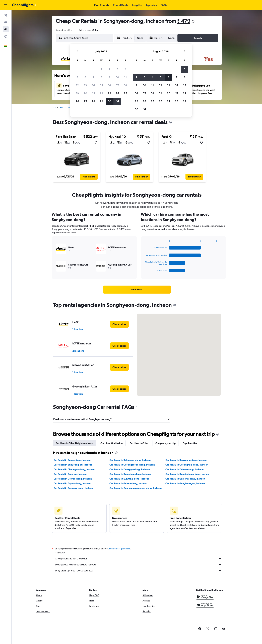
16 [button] (110, 85)
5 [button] (77, 77)
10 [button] (118, 77)
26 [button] (77, 101)
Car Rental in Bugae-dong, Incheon (72, 460)
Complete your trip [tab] (166, 443)
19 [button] (77, 93)
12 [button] (77, 85)
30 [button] (109, 101)
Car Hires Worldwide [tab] (112, 443)
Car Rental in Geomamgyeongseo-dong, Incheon (136, 488)
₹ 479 (184, 21)
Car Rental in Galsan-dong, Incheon (128, 483)
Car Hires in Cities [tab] (139, 443)
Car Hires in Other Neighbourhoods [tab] (75, 443)
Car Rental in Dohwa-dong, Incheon (184, 469)
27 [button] (85, 101)
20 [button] (85, 93)
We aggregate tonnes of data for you (139, 564)
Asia (61, 107)
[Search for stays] (6, 22)
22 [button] (101, 93)
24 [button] (117, 93)
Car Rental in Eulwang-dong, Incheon (129, 479)
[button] (6, 5)
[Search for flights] (6, 15)
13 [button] (85, 85)
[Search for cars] (6, 29)
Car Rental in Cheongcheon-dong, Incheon (132, 465)
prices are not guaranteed (120, 549)
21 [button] (93, 93)
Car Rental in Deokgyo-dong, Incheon (130, 469)
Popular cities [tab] (190, 443)
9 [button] (109, 77)
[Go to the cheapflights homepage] (24, 5)
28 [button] (93, 101)
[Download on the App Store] (205, 605)
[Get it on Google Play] (205, 597)
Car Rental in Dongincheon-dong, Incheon (188, 474)
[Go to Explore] (6, 36)
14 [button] (93, 85)
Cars (54, 107)
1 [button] (102, 69)
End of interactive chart (144, 272)
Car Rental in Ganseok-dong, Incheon (74, 488)
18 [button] (126, 85)
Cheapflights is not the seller (139, 558)
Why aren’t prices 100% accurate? (139, 570)
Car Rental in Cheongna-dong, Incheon (74, 469)
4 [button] (125, 69)
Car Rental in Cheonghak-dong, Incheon (187, 465)
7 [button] (93, 77)
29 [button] (101, 101)
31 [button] (118, 101)
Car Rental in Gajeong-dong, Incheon (185, 479)
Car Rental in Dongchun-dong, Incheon (130, 474)
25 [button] (125, 93)
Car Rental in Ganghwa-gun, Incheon (185, 483)
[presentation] (193, 21)
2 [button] (109, 69)
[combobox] (64, 30)
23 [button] (109, 93)
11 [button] (125, 77)
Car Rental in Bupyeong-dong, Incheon (186, 460)
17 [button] (118, 85)
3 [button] (117, 69)
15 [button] (102, 85)
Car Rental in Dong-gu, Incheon (70, 474)
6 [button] (85, 77)
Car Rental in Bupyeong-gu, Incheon (73, 465)
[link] (137, 290)
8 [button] (101, 77)
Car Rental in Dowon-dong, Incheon (73, 479)
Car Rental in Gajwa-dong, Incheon (72, 483)
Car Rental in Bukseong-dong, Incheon (130, 460)
